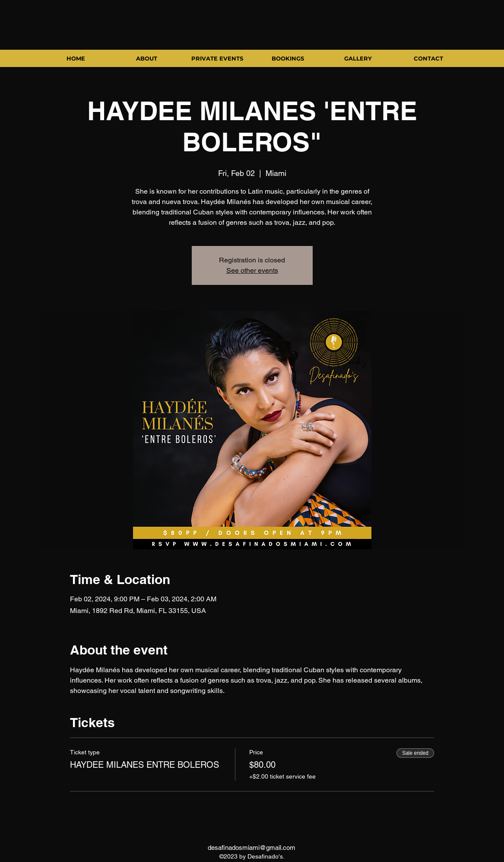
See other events (252, 270)
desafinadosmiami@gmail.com (252, 848)
